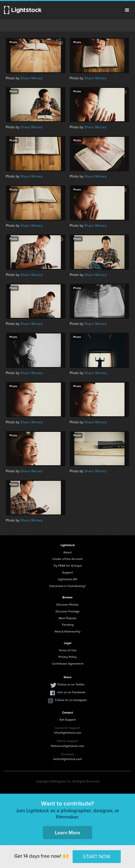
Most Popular (67, 618)
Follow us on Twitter (71, 684)
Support (67, 572)
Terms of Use (68, 650)
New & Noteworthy (67, 631)
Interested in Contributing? (68, 586)
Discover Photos (67, 605)
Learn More (67, 833)
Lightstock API (67, 579)
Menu (127, 10)
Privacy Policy (67, 657)
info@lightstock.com (67, 733)
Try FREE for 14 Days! (68, 566)
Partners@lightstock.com (67, 746)
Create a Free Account (67, 559)
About (67, 552)
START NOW (97, 856)
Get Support (68, 720)
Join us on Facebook (71, 692)
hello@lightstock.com (67, 759)
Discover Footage (68, 611)
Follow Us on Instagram (71, 700)
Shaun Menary (32, 78)
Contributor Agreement (68, 664)
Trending (68, 625)
